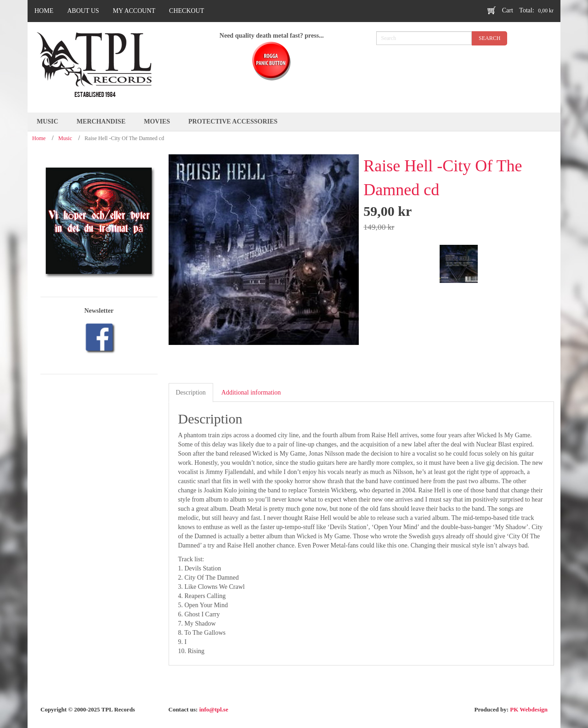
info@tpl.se (214, 709)
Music (65, 138)
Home (39, 138)
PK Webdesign (529, 709)
